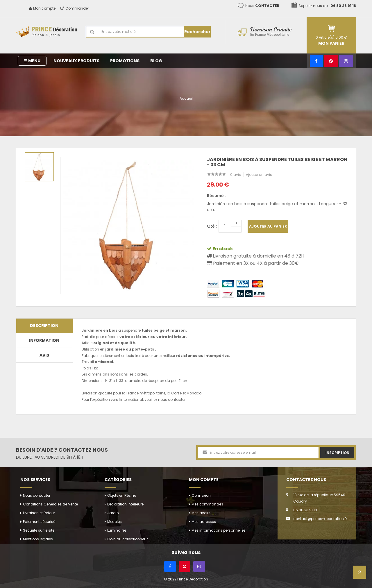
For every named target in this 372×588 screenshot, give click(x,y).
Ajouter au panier (268, 226)
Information (44, 340)
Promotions (125, 61)
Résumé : (216, 196)
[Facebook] (316, 61)
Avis (44, 355)
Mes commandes (207, 504)
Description (44, 326)
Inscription (337, 453)
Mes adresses (204, 522)
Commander (75, 8)
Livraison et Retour (39, 513)
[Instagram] (346, 61)
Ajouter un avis (259, 175)
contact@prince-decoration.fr (320, 519)
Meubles (115, 522)
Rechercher (197, 32)
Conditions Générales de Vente (50, 504)
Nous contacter (37, 495)
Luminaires (117, 530)
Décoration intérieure (125, 504)
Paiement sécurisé (39, 522)
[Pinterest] (331, 61)
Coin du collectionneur (127, 539)
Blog (156, 61)
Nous (262, 6)
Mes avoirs (201, 513)
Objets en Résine (122, 495)
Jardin (113, 513)
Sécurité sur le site (39, 530)
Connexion (201, 495)
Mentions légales (38, 539)
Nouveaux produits (76, 61)
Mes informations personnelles (219, 530)
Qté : (212, 226)
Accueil (186, 98)
